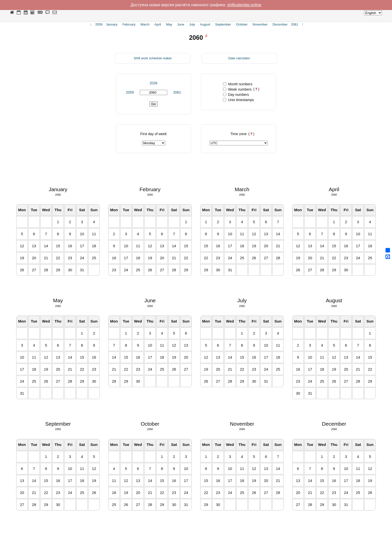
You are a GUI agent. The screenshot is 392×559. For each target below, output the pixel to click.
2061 (177, 92)
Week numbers (237, 89)
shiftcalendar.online (244, 5)
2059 (130, 92)
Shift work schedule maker (153, 58)
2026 (153, 83)
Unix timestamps (238, 100)
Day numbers (236, 95)
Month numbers (238, 84)
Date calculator (239, 58)
